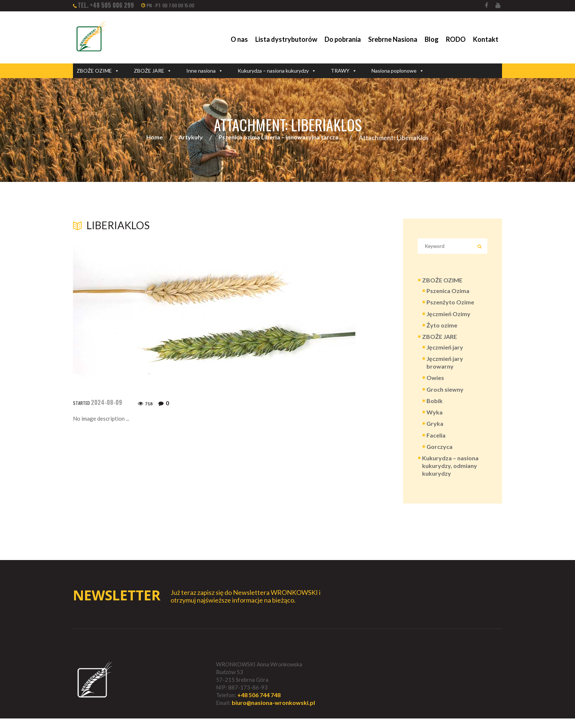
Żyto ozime (442, 329)
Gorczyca (440, 454)
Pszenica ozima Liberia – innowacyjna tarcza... (281, 138)
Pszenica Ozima (448, 294)
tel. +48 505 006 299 (106, 5)
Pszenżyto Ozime (450, 305)
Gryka (435, 431)
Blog (432, 39)
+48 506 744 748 (259, 704)
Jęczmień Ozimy (448, 317)
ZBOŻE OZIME (98, 71)
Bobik (435, 407)
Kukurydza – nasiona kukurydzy (277, 71)
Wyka (435, 419)
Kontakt (486, 39)
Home (155, 138)
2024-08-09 (107, 403)
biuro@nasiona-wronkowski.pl (273, 712)
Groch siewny (445, 395)
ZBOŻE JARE (153, 71)
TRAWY (344, 71)
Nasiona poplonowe (398, 71)
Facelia (436, 442)
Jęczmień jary (445, 352)
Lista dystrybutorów (286, 39)
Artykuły (191, 138)
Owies (435, 383)
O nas (239, 39)
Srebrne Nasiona (393, 39)
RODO (456, 39)
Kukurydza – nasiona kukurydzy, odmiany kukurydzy (450, 474)
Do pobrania (343, 39)
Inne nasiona (205, 71)
